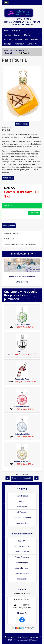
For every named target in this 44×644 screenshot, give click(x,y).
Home (6, 31)
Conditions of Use (22, 552)
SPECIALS (16, 31)
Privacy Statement (22, 557)
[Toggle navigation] (6, 3)
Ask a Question (9, 226)
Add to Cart (34, 213)
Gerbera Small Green (22, 324)
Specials (22, 501)
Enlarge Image (22, 124)
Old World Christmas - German (16, 39)
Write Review (8, 178)
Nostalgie (7, 44)
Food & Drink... (11, 53)
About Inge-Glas (22, 523)
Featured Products (22, 496)
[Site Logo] (22, 13)
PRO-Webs (32, 640)
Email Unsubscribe (22, 573)
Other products (22, 282)
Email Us (22, 613)
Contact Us (32, 44)
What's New (22, 507)
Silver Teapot (22, 352)
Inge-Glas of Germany (12, 35)
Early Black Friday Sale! (19, 51)
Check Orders (22, 579)
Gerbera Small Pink (22, 407)
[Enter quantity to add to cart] (16, 213)
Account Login (22, 563)
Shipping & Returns (22, 546)
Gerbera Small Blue (22, 434)
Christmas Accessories (22, 518)
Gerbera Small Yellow (22, 461)
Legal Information (22, 568)
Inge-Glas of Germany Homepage (22, 276)
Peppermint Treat (22, 379)
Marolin (27, 35)
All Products (22, 512)
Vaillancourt (19, 44)
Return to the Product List (22, 478)
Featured (35, 39)
